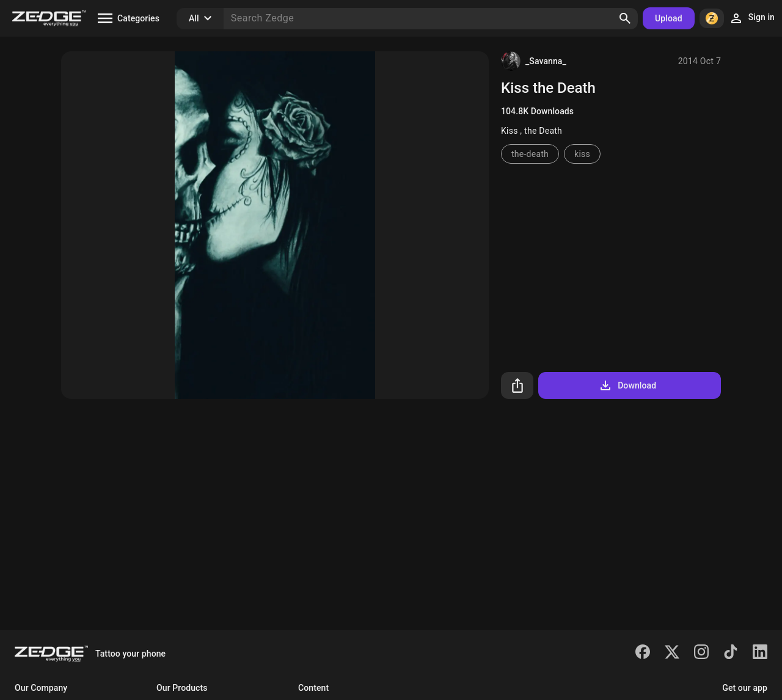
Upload (669, 18)
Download (627, 385)
